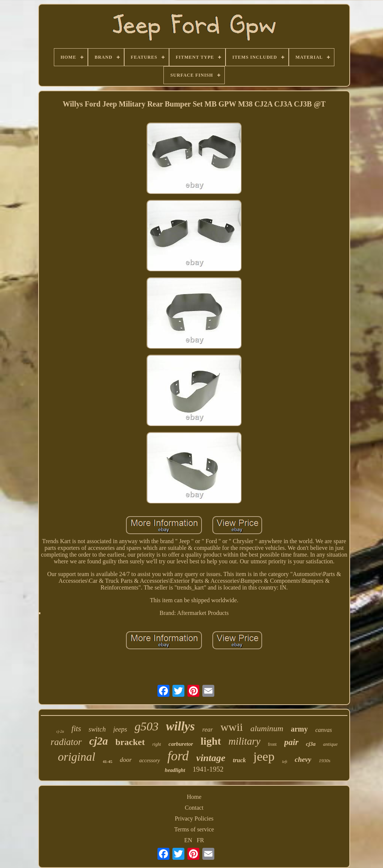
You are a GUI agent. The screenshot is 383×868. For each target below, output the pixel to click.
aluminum (267, 728)
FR (200, 840)
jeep (264, 756)
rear (208, 730)
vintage (211, 758)
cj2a (99, 741)
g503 (147, 726)
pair (291, 742)
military (245, 741)
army (299, 729)
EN (188, 840)
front (272, 744)
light (211, 741)
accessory (149, 761)
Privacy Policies (194, 818)
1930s (324, 761)
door (126, 760)
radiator (66, 742)
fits (76, 729)
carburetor (181, 744)
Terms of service (194, 829)
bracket (130, 742)
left (285, 761)
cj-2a (60, 731)
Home (194, 797)
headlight (175, 770)
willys (180, 726)
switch (97, 729)
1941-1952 (208, 769)
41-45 (108, 761)
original (77, 757)
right (157, 744)
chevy (303, 759)
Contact (194, 808)
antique (330, 744)
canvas (324, 730)
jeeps (120, 729)
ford (178, 756)
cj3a (311, 744)
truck (240, 760)
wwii (232, 727)
